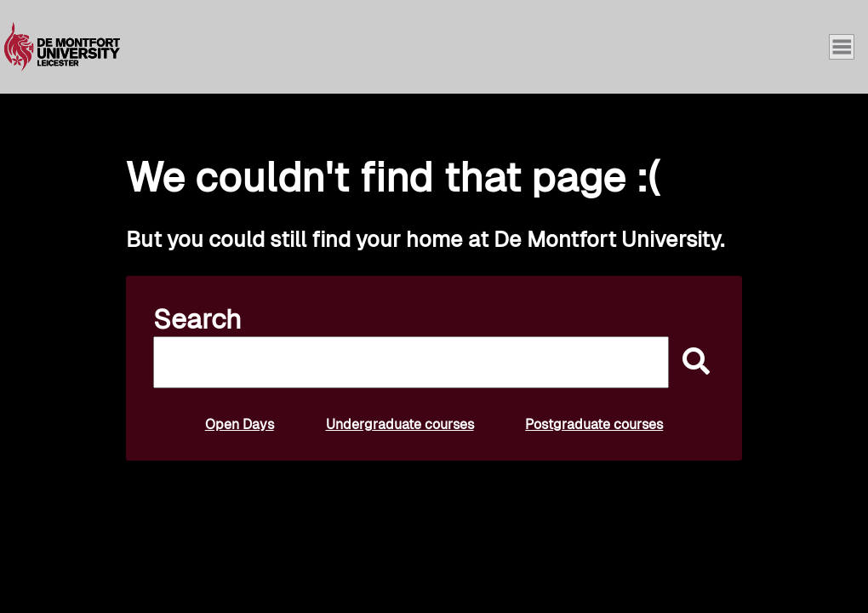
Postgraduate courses (594, 424)
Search (197, 319)
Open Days (240, 424)
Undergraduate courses (400, 424)
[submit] (692, 362)
